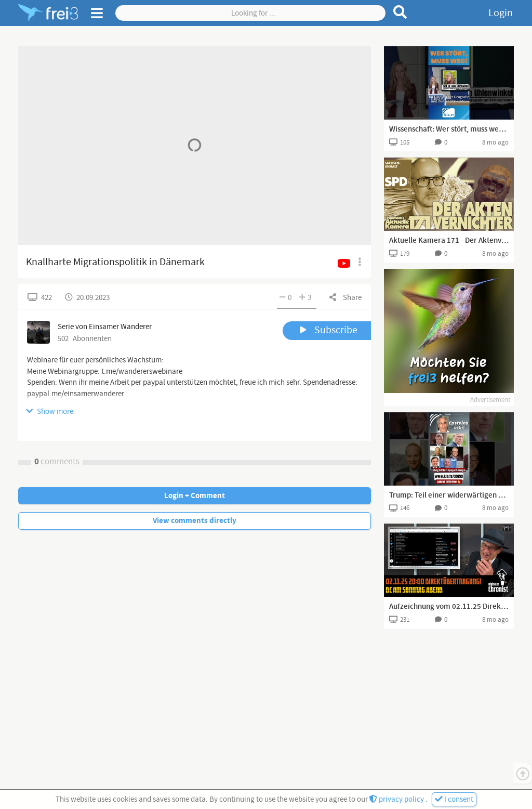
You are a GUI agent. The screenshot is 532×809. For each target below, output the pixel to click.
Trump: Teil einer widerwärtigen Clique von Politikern (449, 495)
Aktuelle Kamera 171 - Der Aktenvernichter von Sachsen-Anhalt (449, 241)
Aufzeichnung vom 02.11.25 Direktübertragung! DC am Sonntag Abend (449, 607)
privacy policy (397, 799)
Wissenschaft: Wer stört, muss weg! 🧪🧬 (449, 129)
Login (501, 13)
